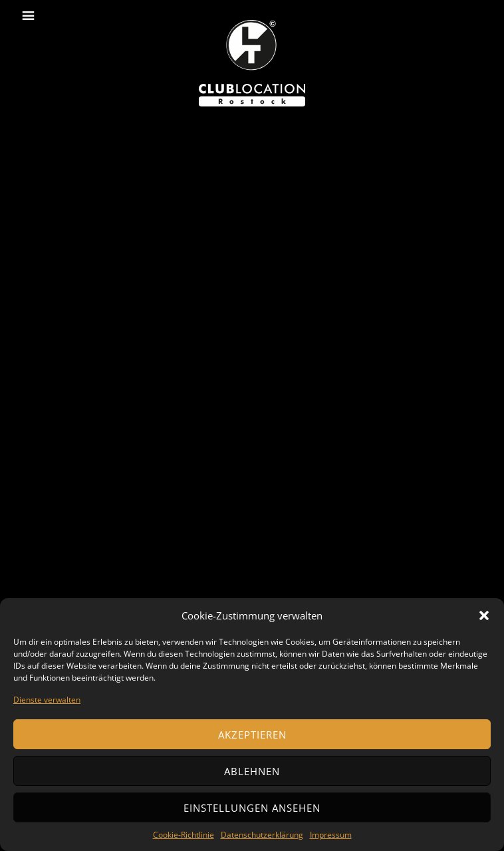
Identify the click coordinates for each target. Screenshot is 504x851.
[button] (484, 615)
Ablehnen (252, 771)
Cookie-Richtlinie (184, 835)
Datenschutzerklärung (262, 835)
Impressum (331, 835)
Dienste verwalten (47, 700)
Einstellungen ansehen (252, 808)
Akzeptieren (252, 735)
